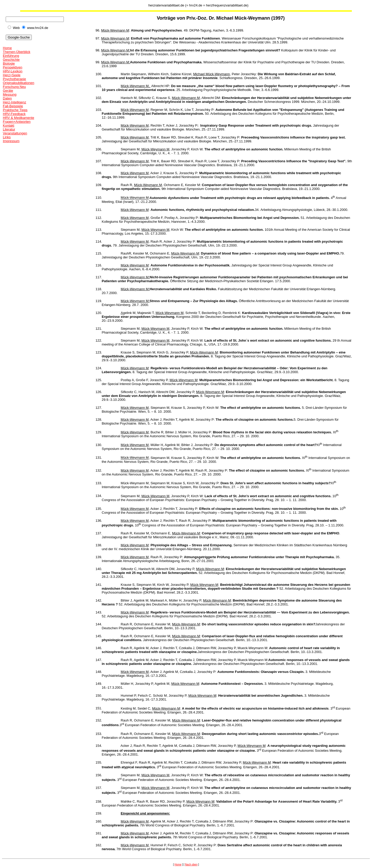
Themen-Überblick (17, 52)
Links (7, 137)
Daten (7, 98)
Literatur (9, 129)
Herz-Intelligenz (14, 102)
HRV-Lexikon (13, 71)
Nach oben (191, 865)
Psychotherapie (14, 79)
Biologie (9, 63)
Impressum (11, 141)
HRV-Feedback (14, 114)
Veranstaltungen (15, 133)
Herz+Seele (12, 75)
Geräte (8, 91)
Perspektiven (13, 67)
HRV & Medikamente (18, 118)
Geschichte (11, 60)
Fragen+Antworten (17, 122)
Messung (10, 94)
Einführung (11, 56)
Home (7, 48)
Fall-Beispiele (13, 106)
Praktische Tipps (15, 110)
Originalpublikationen (18, 83)
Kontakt (9, 125)
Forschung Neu (14, 87)
